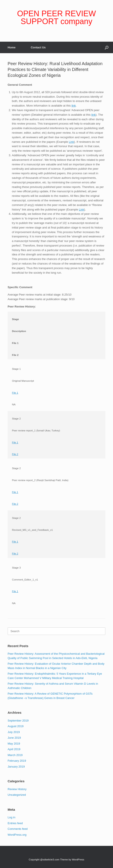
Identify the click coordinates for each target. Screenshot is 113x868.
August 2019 (16, 726)
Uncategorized (17, 795)
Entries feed (15, 823)
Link (71, 142)
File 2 (15, 454)
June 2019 (14, 738)
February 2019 (17, 761)
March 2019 (15, 755)
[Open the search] (107, 47)
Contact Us (38, 47)
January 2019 (16, 767)
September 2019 (18, 721)
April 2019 (14, 749)
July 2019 (14, 732)
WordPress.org (17, 835)
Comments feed (18, 829)
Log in (11, 817)
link (74, 106)
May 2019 (14, 744)
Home (12, 47)
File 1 (15, 393)
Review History (17, 789)
